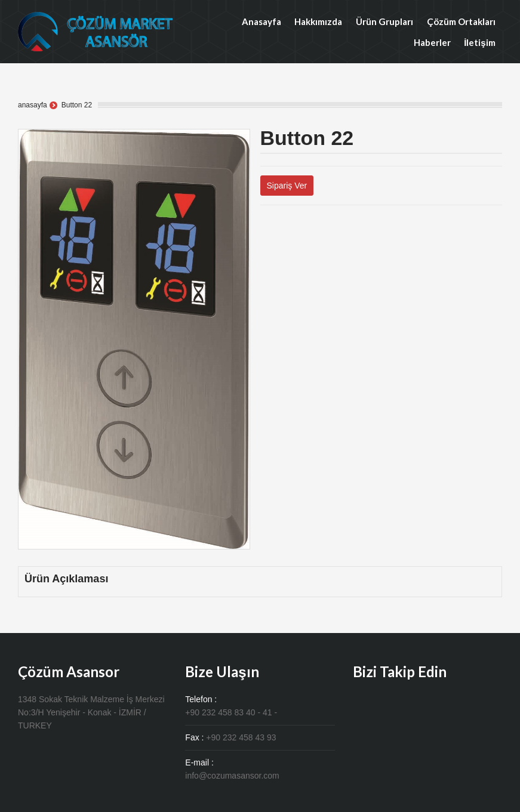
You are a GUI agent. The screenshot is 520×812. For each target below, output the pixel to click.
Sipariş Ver (287, 186)
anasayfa (33, 105)
